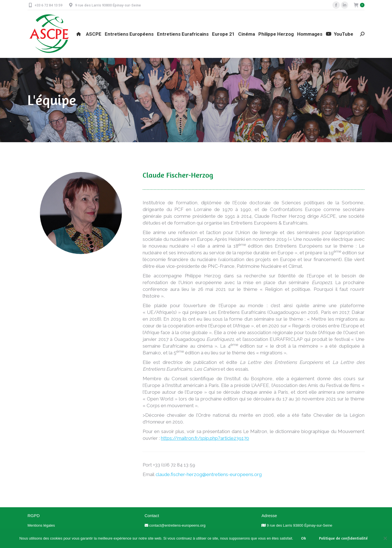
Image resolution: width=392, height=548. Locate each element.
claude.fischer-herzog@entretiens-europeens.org (209, 474)
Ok (304, 538)
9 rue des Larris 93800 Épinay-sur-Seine (299, 525)
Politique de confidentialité (343, 538)
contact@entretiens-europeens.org (177, 525)
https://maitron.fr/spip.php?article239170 (205, 438)
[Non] (385, 538)
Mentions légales (41, 525)
